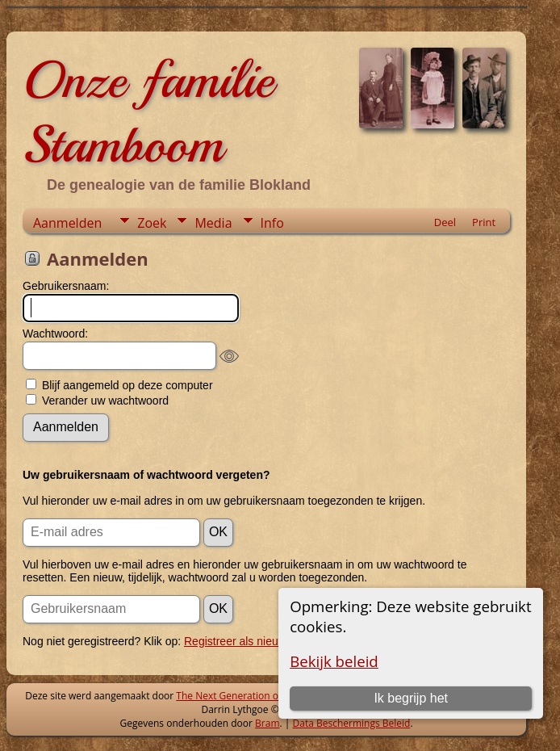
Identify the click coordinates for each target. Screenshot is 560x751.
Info (272, 223)
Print (484, 222)
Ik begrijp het (411, 698)
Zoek (152, 223)
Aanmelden (67, 223)
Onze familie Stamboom (148, 112)
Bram (267, 723)
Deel (445, 222)
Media (213, 223)
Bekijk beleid (334, 661)
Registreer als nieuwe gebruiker (263, 641)
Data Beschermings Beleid (352, 723)
